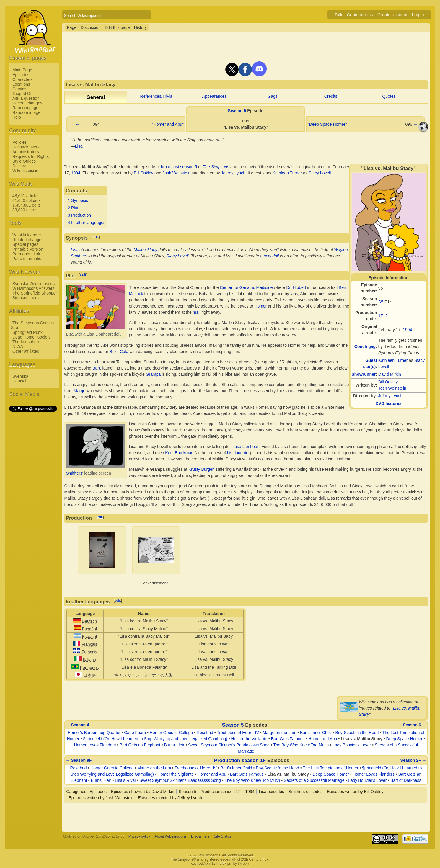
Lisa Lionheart (247, 447)
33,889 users (24, 210)
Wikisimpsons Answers (33, 288)
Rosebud (205, 733)
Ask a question (26, 98)
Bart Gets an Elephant (140, 745)
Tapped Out (23, 94)
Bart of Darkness (406, 780)
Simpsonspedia (27, 298)
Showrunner (364, 374)
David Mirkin (390, 374)
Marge (79, 391)
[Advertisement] (33, 501)
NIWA (18, 346)
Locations (21, 84)
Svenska (20, 376)
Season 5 (237, 111)
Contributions (360, 15)
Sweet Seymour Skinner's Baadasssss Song (229, 745)
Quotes (389, 96)
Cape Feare (135, 733)
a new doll (269, 256)
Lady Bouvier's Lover (352, 745)
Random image (26, 112)
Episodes (21, 75)
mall (197, 312)
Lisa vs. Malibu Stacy (362, 739)
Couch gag (365, 346)
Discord (19, 166)
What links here (27, 235)
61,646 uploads (27, 200)
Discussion (91, 27)
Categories (76, 792)
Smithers (74, 473)
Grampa (153, 374)
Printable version (28, 249)
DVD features (389, 403)
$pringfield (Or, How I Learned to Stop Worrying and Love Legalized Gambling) (155, 739)
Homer (260, 306)
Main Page (22, 70)
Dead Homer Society (31, 337)
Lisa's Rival (125, 780)
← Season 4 (77, 725)
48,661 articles (26, 196)
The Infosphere (26, 342)
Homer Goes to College (171, 733)
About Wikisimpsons (171, 836)
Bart (96, 368)
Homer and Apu (323, 739)
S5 (381, 302)
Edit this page (117, 27)
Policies (19, 142)
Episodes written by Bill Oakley (355, 792)
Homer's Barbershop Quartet (94, 733)
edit (96, 237)
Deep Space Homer (404, 739)
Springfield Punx (27, 332)
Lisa (79, 146)
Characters (22, 79)
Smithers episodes (305, 792)
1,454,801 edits (27, 205)
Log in (418, 15)
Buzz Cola (119, 352)
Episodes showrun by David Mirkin (143, 792)
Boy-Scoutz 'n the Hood (357, 733)
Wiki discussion (27, 171)
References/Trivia (156, 96)
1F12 (383, 316)
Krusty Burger (201, 469)
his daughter (238, 453)
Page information (28, 259)
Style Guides (24, 161)
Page (72, 27)
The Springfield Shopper (35, 293)
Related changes (28, 240)
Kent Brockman (179, 453)
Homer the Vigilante (249, 739)
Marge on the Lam (280, 733)
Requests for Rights (31, 156)
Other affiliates (26, 351)
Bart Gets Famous (288, 739)
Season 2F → (413, 760)
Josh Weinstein (392, 388)
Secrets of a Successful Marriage (314, 780)
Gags (272, 96)
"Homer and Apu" (168, 124)
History (141, 27)
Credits (331, 96)
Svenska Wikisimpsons (34, 284)
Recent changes (27, 103)
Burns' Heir (174, 745)
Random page (25, 108)
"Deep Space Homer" (327, 124)
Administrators (26, 152)
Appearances (215, 96)
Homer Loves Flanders (95, 745)
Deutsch (20, 381)
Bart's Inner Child (316, 733)
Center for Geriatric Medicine (246, 287)
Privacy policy (139, 836)
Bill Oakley (388, 382)
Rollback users (26, 147)
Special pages (25, 244)
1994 (407, 330)
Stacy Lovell (320, 173)
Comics (19, 89)
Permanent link (26, 254)
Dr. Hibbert (296, 287)
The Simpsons (216, 167)
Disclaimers (200, 836)
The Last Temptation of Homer (330, 768)
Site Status (222, 836)
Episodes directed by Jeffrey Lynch (170, 798)
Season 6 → (414, 725)
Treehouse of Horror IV (238, 733)
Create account (392, 15)
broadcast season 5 (179, 167)
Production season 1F (240, 760)
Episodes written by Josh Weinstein (101, 798)
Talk (339, 15)
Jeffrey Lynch (391, 396)
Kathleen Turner (393, 360)
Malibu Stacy (145, 250)
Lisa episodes (271, 792)
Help (17, 117)
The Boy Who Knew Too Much (301, 745)
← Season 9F (79, 760)
